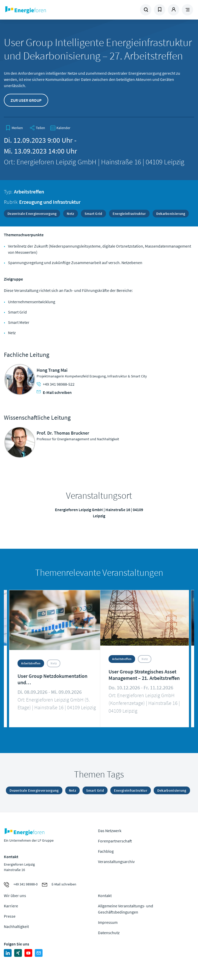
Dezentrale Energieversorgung (32, 214)
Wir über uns (15, 895)
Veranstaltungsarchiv (116, 861)
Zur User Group (26, 100)
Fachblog (106, 851)
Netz (70, 214)
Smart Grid (93, 214)
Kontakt (105, 895)
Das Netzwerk (110, 831)
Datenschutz (109, 933)
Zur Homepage (40, 10)
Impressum (108, 922)
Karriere (11, 906)
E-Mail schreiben (54, 392)
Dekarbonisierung (171, 214)
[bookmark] (14, 128)
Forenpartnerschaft (115, 841)
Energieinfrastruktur (129, 214)
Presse (10, 916)
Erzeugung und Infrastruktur (50, 202)
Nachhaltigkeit (16, 926)
